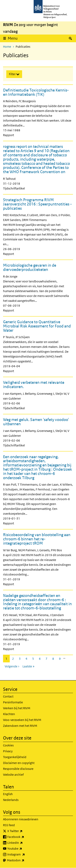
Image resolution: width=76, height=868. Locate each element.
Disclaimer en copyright (19, 763)
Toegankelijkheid (15, 757)
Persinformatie (13, 702)
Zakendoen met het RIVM (20, 726)
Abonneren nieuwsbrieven (21, 819)
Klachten (9, 714)
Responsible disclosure (18, 769)
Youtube (24, 849)
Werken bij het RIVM (17, 708)
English (8, 794)
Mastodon (25, 860)
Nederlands (11, 800)
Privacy (8, 751)
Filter (13, 74)
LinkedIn (24, 843)
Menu (14, 38)
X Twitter (24, 831)
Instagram (25, 854)
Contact (8, 696)
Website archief (13, 775)
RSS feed (9, 825)
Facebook (25, 837)
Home (7, 47)
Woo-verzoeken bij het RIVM (22, 720)
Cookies (8, 745)
